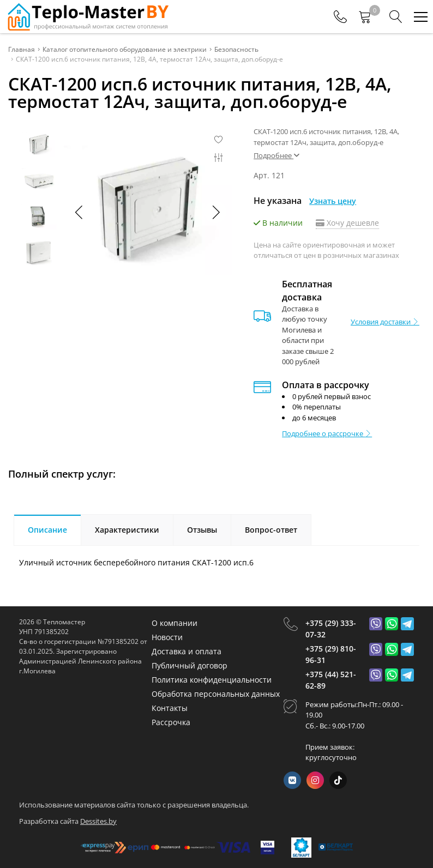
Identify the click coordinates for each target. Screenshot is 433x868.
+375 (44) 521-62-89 (331, 680)
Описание (47, 530)
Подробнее (276, 155)
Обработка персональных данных (216, 694)
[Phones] (340, 17)
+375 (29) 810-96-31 (331, 654)
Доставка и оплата (187, 651)
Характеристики (127, 530)
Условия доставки (385, 322)
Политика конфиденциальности (212, 680)
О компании (175, 623)
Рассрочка (171, 722)
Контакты (170, 708)
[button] (215, 212)
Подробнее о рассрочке (327, 433)
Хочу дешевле (347, 223)
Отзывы (202, 530)
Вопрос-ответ (271, 530)
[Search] (396, 17)
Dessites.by (98, 821)
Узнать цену (333, 201)
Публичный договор (190, 665)
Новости (167, 637)
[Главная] (87, 17)
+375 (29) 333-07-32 (331, 629)
